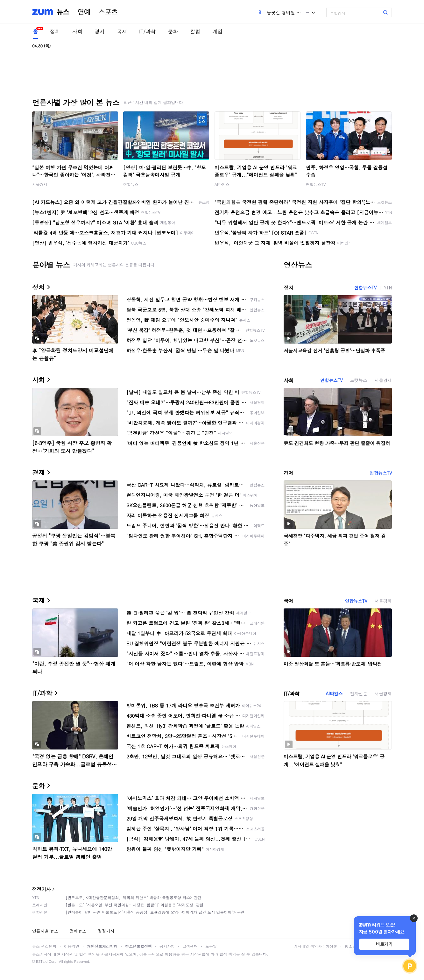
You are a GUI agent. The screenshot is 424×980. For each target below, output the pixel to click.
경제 (100, 31)
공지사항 (167, 946)
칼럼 (195, 31)
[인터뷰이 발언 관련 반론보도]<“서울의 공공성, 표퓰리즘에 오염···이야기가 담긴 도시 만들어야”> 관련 (155, 912)
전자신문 (358, 693)
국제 (122, 31)
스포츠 (108, 12)
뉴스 (63, 12)
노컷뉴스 (358, 380)
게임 (217, 31)
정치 (55, 31)
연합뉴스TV (316, 184)
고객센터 (190, 946)
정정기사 (41, 889)
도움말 (211, 946)
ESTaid (42, 961)
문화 (173, 31)
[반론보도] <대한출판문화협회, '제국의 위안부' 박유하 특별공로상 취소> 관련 (134, 897)
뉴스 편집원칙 (44, 946)
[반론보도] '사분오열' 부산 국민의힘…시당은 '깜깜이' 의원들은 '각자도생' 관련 (134, 905)
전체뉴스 (78, 931)
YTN (388, 288)
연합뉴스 (131, 184)
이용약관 (72, 946)
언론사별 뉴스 (45, 931)
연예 (84, 12)
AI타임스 (222, 184)
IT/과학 (147, 31)
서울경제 (40, 184)
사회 (77, 31)
